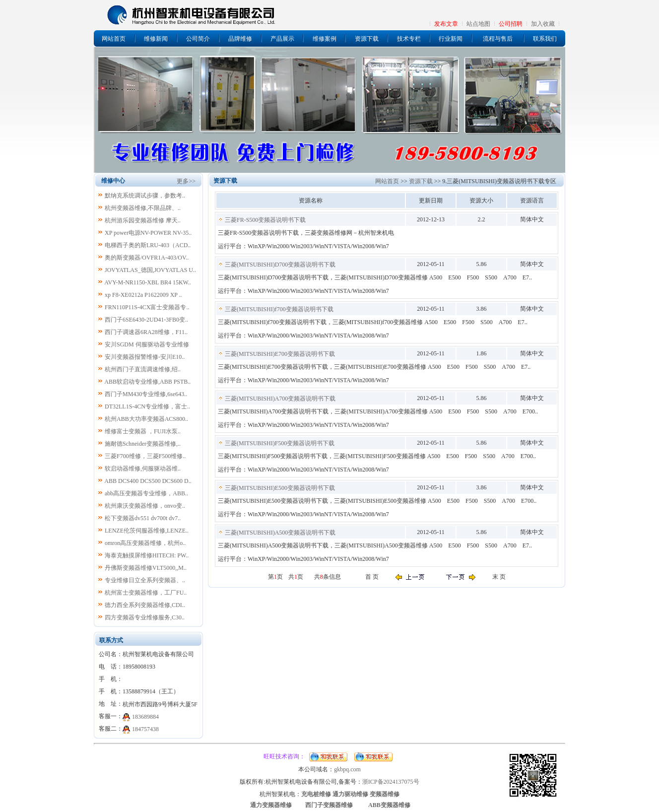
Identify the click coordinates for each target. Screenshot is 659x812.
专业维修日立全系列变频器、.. (145, 580)
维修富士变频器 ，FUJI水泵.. (143, 431)
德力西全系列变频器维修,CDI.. (145, 605)
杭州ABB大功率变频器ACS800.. (146, 419)
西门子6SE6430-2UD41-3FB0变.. (146, 320)
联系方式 (111, 640)
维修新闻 (156, 39)
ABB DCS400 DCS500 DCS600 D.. (148, 481)
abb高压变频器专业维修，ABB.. (146, 493)
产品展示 (282, 39)
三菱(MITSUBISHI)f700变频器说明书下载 (279, 309)
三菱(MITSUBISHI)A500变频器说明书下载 (280, 533)
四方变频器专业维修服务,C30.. (145, 617)
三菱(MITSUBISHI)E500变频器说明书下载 (280, 488)
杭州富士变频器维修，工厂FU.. (146, 593)
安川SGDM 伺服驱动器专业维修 (147, 344)
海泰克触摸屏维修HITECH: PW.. (147, 555)
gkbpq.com (347, 769)
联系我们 (545, 39)
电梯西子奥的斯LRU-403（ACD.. (148, 245)
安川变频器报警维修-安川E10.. (145, 357)
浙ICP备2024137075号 (391, 782)
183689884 (145, 717)
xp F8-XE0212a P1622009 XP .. (143, 295)
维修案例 (325, 39)
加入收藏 (543, 24)
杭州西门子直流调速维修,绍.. (143, 369)
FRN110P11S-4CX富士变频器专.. (147, 307)
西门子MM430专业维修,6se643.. (146, 394)
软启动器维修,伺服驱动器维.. (143, 469)
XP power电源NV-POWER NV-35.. (148, 233)
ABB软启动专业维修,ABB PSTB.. (147, 382)
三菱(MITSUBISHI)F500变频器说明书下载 (280, 443)
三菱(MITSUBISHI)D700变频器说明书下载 (280, 265)
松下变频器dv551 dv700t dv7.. (143, 518)
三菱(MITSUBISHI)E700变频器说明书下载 (280, 354)
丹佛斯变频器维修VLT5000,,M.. (146, 568)
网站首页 (114, 39)
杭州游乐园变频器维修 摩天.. (143, 220)
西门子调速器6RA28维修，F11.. (146, 332)
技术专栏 (409, 39)
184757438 (145, 729)
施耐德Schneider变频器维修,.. (143, 444)
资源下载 (367, 39)
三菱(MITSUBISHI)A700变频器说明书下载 (280, 399)
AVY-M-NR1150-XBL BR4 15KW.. (147, 282)
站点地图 (478, 24)
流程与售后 (498, 39)
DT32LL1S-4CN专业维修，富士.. (147, 406)
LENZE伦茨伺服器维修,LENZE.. (147, 531)
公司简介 (198, 39)
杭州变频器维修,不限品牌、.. (143, 208)
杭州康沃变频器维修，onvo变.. (145, 506)
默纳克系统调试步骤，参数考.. (145, 196)
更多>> (186, 181)
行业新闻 (451, 39)
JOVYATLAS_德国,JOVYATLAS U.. (150, 270)
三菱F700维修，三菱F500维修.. (145, 456)
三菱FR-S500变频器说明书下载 (265, 220)
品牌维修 (240, 39)
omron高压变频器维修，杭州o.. (145, 543)
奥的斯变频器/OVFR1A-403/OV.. (147, 258)
